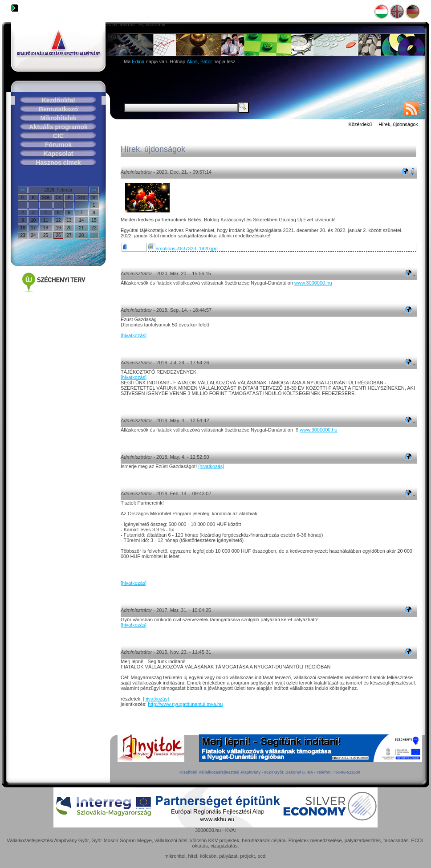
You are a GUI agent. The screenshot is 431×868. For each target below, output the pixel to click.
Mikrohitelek (58, 118)
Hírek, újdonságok (398, 124)
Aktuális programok (58, 127)
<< (23, 190)
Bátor (206, 61)
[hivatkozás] (134, 335)
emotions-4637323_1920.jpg (183, 249)
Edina (138, 61)
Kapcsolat (59, 154)
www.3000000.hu (313, 283)
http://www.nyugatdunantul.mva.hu (185, 704)
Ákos (192, 61)
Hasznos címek (58, 163)
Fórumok (58, 145)
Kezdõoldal (59, 100)
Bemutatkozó (58, 109)
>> (94, 190)
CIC (58, 136)
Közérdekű (360, 124)
